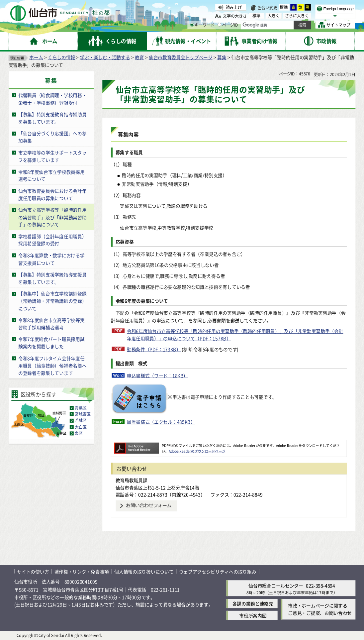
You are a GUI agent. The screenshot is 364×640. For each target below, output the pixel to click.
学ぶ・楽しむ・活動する (105, 57)
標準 (284, 7)
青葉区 (81, 408)
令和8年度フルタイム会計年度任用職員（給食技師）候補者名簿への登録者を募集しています (52, 365)
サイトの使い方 (33, 571)
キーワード (203, 25)
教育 (139, 57)
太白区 (81, 427)
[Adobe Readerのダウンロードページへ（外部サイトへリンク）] (136, 445)
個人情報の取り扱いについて (144, 571)
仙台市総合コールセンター (276, 585)
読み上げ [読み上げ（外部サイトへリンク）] (234, 7)
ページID (228, 25)
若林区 (81, 420)
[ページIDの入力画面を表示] (219, 25)
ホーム (36, 57)
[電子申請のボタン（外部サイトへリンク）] (139, 397)
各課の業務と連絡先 (253, 604)
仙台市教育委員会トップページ (181, 57)
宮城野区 (83, 414)
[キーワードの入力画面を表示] (192, 25)
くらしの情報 (61, 57)
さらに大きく (297, 16)
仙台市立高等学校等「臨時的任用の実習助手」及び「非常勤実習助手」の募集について (52, 217)
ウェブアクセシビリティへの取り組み (218, 571)
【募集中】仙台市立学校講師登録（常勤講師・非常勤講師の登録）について (52, 301)
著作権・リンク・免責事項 (82, 571)
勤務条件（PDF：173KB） (154, 349)
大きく (274, 16)
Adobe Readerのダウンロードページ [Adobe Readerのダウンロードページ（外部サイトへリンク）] (197, 451)
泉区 (79, 433)
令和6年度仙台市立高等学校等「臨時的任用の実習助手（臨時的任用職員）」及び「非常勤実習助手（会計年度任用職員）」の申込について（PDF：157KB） (235, 335)
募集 (222, 57)
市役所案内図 (253, 615)
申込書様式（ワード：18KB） (157, 375)
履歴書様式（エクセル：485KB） (161, 422)
